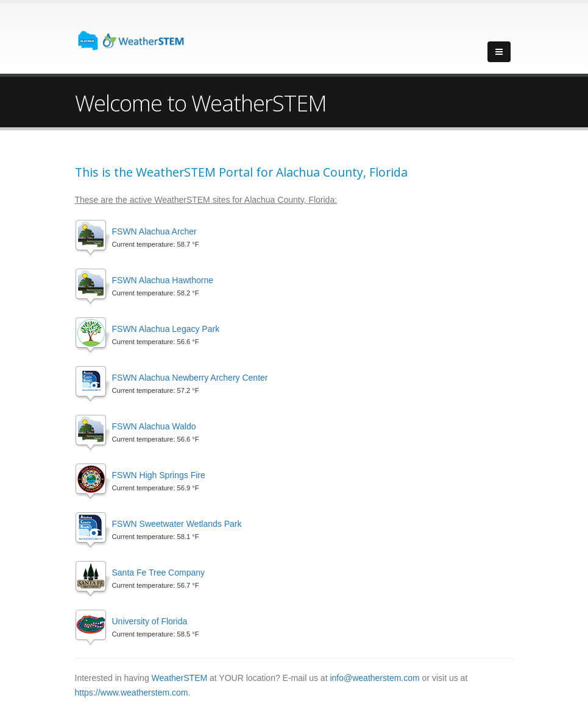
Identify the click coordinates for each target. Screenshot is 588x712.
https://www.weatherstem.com (132, 693)
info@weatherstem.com (374, 678)
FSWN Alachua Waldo (154, 426)
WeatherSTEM (180, 678)
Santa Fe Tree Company (159, 573)
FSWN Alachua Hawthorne (163, 280)
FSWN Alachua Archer (154, 231)
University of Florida (150, 621)
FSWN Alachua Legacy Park (166, 329)
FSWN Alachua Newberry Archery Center (190, 378)
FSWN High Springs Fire (159, 475)
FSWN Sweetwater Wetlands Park (177, 524)
